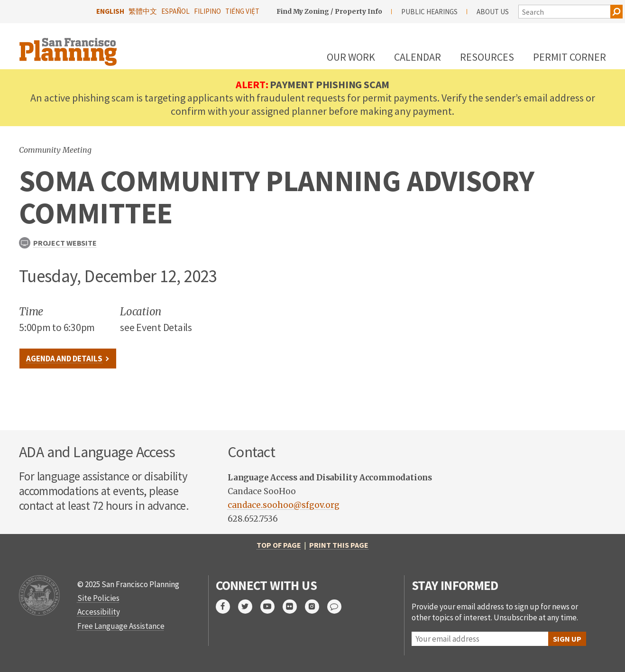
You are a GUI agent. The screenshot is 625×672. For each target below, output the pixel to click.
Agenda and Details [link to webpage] (64, 359)
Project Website (58, 243)
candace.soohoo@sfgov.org (284, 505)
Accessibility (99, 612)
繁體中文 (143, 11)
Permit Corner (570, 57)
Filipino (207, 11)
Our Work (351, 57)
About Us (493, 12)
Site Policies (98, 598)
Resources (487, 57)
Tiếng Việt (242, 11)
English (110, 11)
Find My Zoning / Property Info (329, 11)
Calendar (418, 57)
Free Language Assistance (121, 626)
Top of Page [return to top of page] (279, 545)
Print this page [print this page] (339, 545)
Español (175, 11)
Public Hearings (429, 12)
